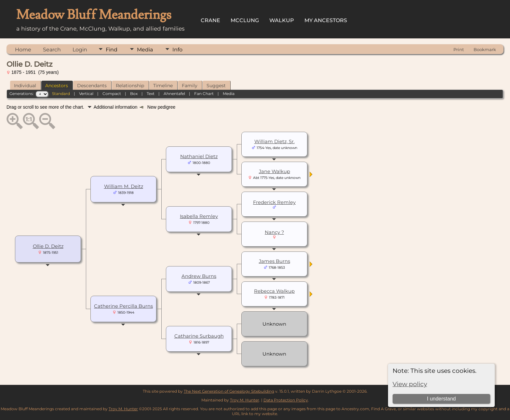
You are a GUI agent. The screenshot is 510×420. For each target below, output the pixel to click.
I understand (441, 399)
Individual (25, 86)
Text (151, 94)
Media (145, 50)
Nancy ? (274, 232)
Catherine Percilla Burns (123, 306)
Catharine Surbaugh (199, 336)
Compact (112, 94)
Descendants (92, 86)
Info (177, 50)
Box (134, 94)
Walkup (282, 20)
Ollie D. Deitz (48, 246)
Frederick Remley (274, 202)
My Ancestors (326, 20)
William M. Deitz (124, 186)
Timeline (163, 86)
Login (80, 50)
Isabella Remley (199, 216)
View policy (410, 384)
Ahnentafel (174, 94)
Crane (210, 20)
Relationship (130, 86)
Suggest (216, 86)
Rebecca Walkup (274, 291)
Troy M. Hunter (245, 400)
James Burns (275, 261)
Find (112, 50)
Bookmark (485, 49)
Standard (61, 94)
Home (23, 50)
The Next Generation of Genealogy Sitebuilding (229, 391)
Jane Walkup (275, 171)
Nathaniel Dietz (199, 156)
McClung (245, 20)
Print (459, 49)
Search (52, 50)
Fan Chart (204, 94)
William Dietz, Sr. (275, 142)
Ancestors (57, 86)
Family (190, 86)
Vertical (86, 94)
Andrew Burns (199, 276)
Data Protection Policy (286, 400)
